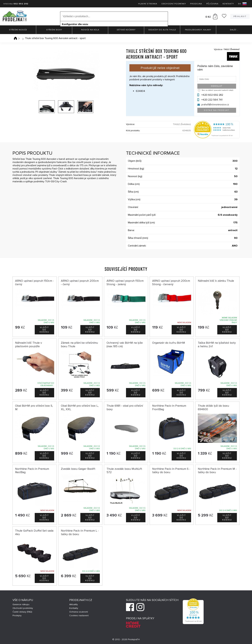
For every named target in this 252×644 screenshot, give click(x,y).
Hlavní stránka (148, 4)
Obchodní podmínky (174, 4)
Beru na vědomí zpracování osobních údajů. (218, 90)
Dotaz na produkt (217, 110)
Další (234, 30)
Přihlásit (240, 16)
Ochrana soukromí (79, 612)
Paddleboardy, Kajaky (198, 30)
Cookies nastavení (79, 615)
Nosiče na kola (90, 30)
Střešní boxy (54, 30)
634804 (140, 91)
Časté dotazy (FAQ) (22, 612)
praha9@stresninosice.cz (215, 105)
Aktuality (74, 604)
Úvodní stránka (15, 38)
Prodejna (196, 4)
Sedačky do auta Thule (162, 30)
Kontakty (228, 4)
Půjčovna (212, 4)
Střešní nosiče (18, 30)
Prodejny (17, 615)
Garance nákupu (21, 604)
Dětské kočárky (126, 30)
